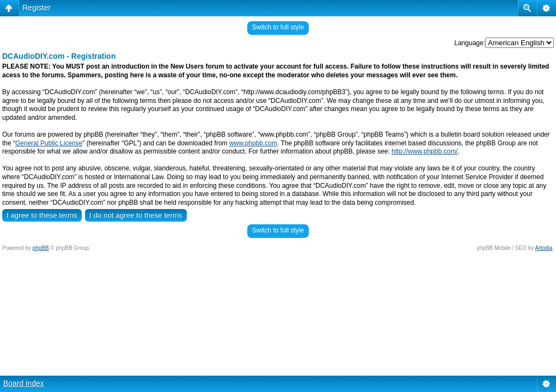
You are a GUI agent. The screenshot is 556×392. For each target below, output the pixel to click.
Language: (470, 43)
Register (36, 8)
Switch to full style (278, 27)
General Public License (49, 143)
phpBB (41, 248)
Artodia (544, 248)
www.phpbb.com (253, 143)
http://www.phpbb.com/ (424, 151)
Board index (24, 383)
